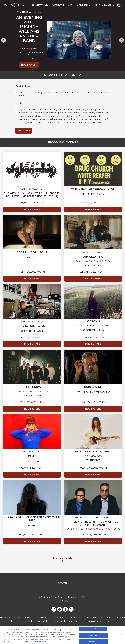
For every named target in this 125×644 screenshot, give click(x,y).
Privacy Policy (98, 123)
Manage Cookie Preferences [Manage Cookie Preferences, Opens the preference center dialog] (93, 629)
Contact (58, 5)
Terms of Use (58, 123)
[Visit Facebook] (65, 609)
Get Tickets (93, 279)
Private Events (103, 5)
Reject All (93, 635)
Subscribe (23, 131)
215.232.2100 (63, 601)
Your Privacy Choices (13, 617)
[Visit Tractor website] (63, 583)
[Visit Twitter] (71, 609)
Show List (43, 5)
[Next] (121, 40)
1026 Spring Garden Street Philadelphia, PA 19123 (62, 597)
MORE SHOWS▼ (63, 559)
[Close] (121, 635)
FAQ (69, 5)
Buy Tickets (29, 65)
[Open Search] (119, 5)
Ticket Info (82, 5)
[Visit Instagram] (54, 609)
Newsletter (120, 617)
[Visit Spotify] (60, 609)
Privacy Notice (40, 641)
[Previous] (4, 40)
